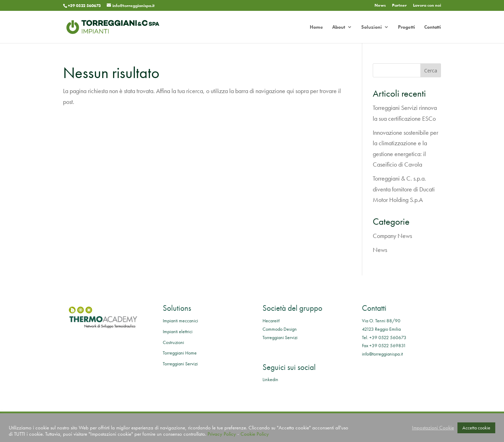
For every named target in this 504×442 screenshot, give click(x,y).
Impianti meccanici (180, 321)
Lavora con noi (427, 6)
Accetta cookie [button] (476, 428)
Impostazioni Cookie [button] (433, 428)
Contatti (433, 27)
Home (316, 27)
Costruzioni (173, 342)
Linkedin (270, 379)
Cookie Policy (255, 434)
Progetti (407, 27)
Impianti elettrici (178, 331)
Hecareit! (271, 321)
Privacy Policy (222, 434)
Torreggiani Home (180, 353)
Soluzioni (372, 27)
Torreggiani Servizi (180, 364)
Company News (392, 236)
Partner (399, 6)
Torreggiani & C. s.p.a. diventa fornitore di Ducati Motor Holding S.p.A (404, 189)
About (339, 27)
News (380, 6)
